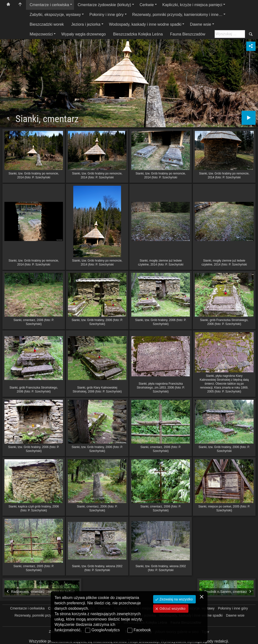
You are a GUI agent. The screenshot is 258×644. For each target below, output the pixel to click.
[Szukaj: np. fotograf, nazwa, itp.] (230, 34)
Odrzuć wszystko (172, 609)
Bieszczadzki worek (47, 24)
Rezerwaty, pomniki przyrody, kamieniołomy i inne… (177, 15)
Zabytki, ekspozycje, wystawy (55, 15)
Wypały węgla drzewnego (83, 34)
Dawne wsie (200, 24)
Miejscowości (41, 34)
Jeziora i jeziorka (86, 24)
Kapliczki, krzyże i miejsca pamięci (192, 5)
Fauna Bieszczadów (188, 34)
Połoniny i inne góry (107, 15)
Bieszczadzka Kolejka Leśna (138, 34)
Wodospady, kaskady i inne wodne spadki (145, 24)
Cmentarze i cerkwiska (49, 5)
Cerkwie (147, 5)
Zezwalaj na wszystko (176, 599)
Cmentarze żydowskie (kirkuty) (104, 5)
